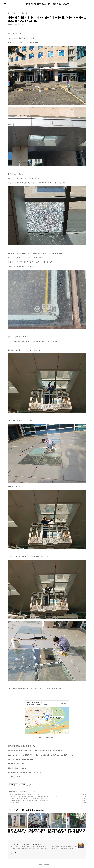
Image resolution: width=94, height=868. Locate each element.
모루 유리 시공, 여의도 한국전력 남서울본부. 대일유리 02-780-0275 (23, 794)
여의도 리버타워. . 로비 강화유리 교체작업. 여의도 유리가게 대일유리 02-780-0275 (27, 799)
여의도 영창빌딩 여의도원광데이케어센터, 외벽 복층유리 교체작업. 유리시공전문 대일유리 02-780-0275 (31, 796)
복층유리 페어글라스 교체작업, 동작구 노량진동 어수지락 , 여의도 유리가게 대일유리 (27, 801)
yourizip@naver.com (20, 777)
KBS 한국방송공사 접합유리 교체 (15, 803)
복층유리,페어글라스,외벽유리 (20, 791)
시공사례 (10, 791)
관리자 (53, 864)
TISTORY (47, 864)
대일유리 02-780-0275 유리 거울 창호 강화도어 (47, 4)
